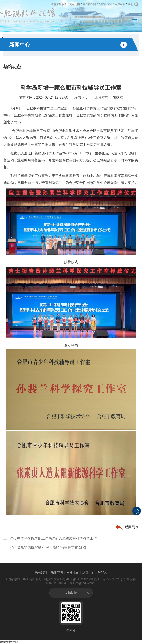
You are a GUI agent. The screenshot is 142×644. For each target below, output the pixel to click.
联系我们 (41, 572)
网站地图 (75, 4)
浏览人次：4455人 (95, 572)
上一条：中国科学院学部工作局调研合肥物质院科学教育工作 (50, 538)
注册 (131, 4)
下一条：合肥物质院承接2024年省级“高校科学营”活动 (45, 547)
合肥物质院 (105, 4)
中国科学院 (89, 4)
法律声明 (57, 572)
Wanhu (92, 583)
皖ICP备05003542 (107, 579)
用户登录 (120, 4)
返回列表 (132, 527)
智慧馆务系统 (59, 4)
